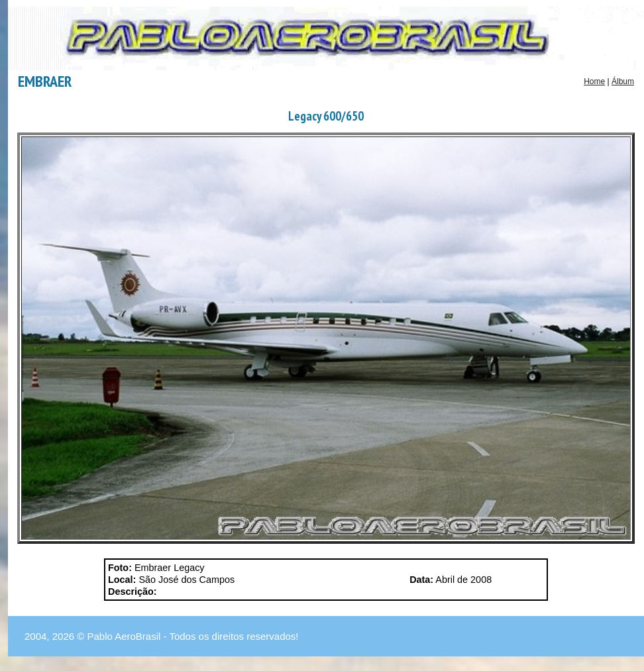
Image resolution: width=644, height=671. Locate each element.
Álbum (623, 81)
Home (594, 81)
